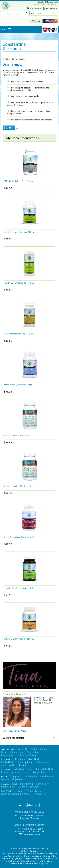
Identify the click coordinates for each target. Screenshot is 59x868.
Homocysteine (25, 762)
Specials (5, 779)
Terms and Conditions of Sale (16, 794)
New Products (47, 776)
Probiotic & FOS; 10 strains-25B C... (19, 588)
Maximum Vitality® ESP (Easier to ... (19, 435)
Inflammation (42, 762)
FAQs (15, 784)
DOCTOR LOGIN (50, 8)
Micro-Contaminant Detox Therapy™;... (20, 537)
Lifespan (22, 765)
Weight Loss (39, 772)
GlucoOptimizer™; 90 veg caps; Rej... (19, 334)
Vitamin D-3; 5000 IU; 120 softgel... (19, 639)
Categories (15, 776)
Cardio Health (8, 762)
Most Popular (30, 776)
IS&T (46, 863)
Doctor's (34, 805)
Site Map (22, 787)
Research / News (29, 755)
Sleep (27, 772)
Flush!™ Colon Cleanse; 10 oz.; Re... (19, 283)
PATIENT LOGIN (34, 8)
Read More (9, 128)
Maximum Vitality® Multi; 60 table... (19, 486)
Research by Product (11, 772)
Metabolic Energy (24, 769)
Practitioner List (9, 755)
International (17, 752)
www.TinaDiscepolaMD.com (14, 731)
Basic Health (35, 759)
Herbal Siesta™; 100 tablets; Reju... (18, 385)
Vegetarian (18, 779)
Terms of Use (40, 794)
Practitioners (27, 784)
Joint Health (8, 765)
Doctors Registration (14, 738)
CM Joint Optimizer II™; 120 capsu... (19, 181)
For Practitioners (39, 749)
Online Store (33, 752)
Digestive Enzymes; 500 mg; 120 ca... (19, 232)
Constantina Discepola (14, 694)
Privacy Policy (34, 791)
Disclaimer (19, 791)
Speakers (34, 787)
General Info (42, 784)
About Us (23, 749)
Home (4, 752)
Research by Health (45, 769)
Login (23, 805)
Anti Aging (20, 759)
